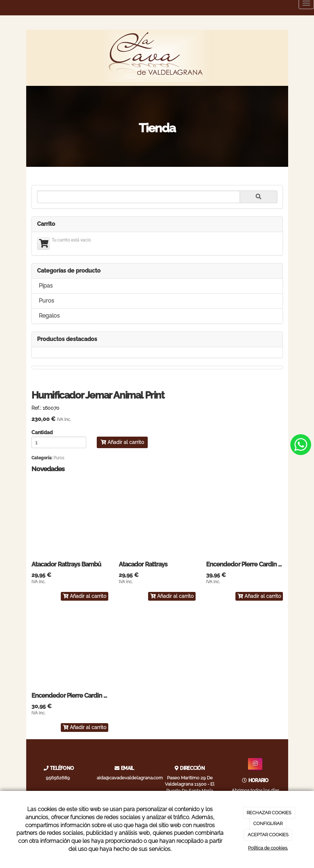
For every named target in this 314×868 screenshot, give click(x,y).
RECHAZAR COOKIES (269, 813)
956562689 (58, 778)
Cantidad (42, 433)
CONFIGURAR (268, 824)
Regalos (49, 316)
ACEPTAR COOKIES (268, 835)
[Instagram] (255, 764)
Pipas (46, 286)
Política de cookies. (268, 848)
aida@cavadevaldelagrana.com (130, 778)
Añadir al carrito (122, 442)
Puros (46, 301)
